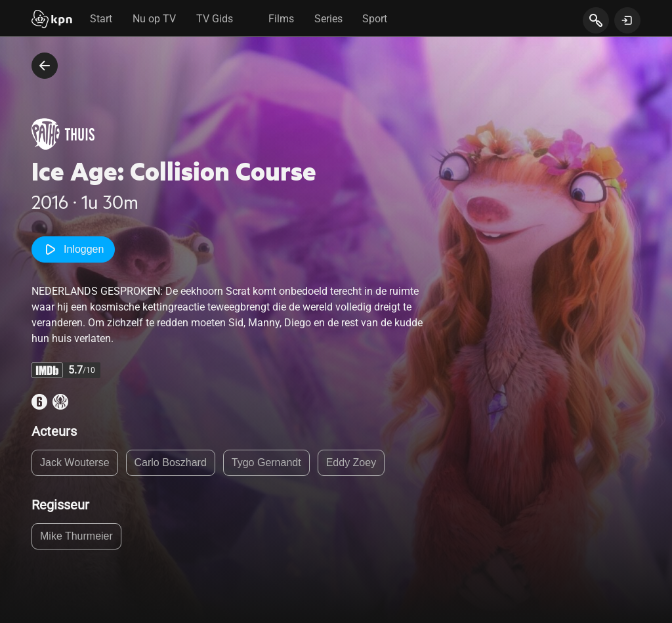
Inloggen (73, 249)
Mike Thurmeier (76, 536)
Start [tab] (101, 19)
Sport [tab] (375, 19)
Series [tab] (328, 19)
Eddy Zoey (351, 462)
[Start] (52, 20)
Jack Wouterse (75, 462)
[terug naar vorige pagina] (45, 66)
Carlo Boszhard (171, 462)
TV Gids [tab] (215, 19)
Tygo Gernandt (266, 462)
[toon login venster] (627, 20)
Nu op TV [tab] (154, 19)
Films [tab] (281, 19)
